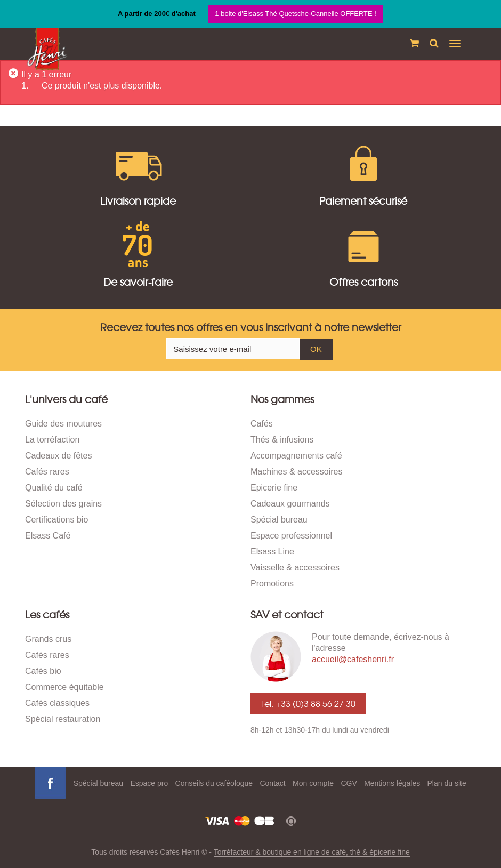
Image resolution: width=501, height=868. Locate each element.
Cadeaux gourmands (290, 504)
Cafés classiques (57, 703)
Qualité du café (54, 488)
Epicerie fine (274, 488)
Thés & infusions (282, 440)
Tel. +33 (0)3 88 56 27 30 (308, 703)
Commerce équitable (64, 687)
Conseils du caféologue (214, 783)
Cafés (262, 424)
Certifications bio (56, 520)
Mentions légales (392, 783)
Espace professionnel (291, 536)
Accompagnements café (296, 456)
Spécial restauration (63, 719)
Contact (272, 783)
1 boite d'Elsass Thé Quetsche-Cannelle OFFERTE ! (296, 14)
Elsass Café (48, 536)
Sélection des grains (63, 504)
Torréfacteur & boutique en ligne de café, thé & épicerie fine (312, 852)
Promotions (272, 584)
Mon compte (313, 783)
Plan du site (447, 783)
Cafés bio (43, 671)
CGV (349, 783)
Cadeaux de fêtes (58, 456)
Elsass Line (272, 552)
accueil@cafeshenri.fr (353, 659)
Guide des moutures (63, 424)
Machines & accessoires (297, 472)
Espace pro (149, 783)
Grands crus (48, 639)
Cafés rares (47, 472)
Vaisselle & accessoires (295, 568)
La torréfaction (52, 440)
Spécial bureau (279, 520)
